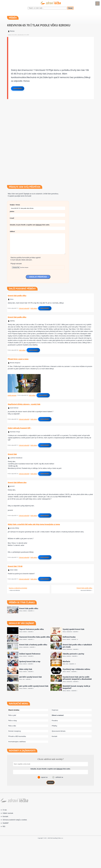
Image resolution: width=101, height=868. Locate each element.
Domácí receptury (15, 731)
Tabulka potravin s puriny (73, 654)
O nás (5, 810)
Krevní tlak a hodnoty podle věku (33, 645)
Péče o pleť (12, 715)
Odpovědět (18, 88)
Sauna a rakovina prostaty (18, 588)
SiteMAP (6, 823)
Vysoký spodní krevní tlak (73, 629)
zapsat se (44, 777)
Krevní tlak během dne (17, 482)
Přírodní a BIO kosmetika (17, 736)
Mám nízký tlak (26, 669)
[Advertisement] (51, 50)
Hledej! (70, 8)
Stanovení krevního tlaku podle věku (35, 637)
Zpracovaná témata (59, 731)
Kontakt (55, 736)
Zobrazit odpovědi (24, 308)
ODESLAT (50, 782)
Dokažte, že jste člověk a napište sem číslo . (30, 225)
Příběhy (54, 726)
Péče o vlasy (13, 721)
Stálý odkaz (34, 308)
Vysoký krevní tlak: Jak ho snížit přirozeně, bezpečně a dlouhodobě (77, 678)
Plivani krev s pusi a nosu (18, 359)
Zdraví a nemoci (58, 715)
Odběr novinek (8, 813)
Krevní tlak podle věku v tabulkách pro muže (77, 646)
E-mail (12, 218)
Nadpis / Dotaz (15, 205)
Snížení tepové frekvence (30, 654)
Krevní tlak (12, 454)
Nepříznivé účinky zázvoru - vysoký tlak (24, 404)
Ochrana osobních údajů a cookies (15, 820)
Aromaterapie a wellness (17, 742)
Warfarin (66, 661)
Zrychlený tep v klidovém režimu (76, 669)
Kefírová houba (69, 637)
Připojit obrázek (16, 264)
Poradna (55, 721)
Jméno (12, 211)
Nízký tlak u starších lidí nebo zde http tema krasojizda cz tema (34, 524)
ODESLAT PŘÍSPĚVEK (38, 277)
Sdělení (12, 231)
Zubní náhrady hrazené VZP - (20, 428)
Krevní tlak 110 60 (15, 566)
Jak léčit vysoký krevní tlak (30, 677)
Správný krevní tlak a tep (30, 661)
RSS (4, 826)
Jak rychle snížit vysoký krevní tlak (34, 686)
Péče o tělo (12, 726)
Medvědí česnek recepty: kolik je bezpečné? (76, 687)
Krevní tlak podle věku (17, 296)
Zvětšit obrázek (12, 395)
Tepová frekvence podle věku (32, 629)
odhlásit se (59, 777)
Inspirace (55, 710)
